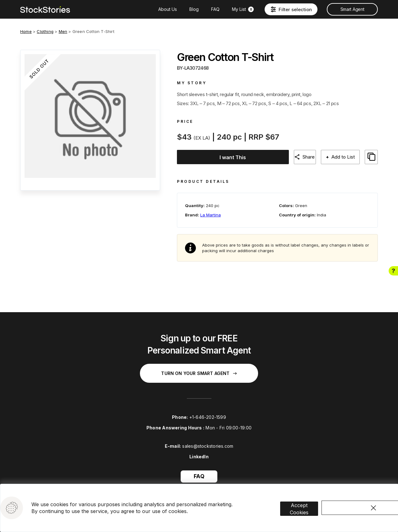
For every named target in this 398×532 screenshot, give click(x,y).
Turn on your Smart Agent (199, 370)
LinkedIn (199, 453)
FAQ (215, 9)
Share (307, 157)
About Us (168, 9)
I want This (230, 157)
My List (243, 9)
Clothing (45, 31)
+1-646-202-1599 (208, 414)
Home (26, 31)
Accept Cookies (308, 500)
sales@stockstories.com (208, 443)
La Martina (211, 211)
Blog (194, 9)
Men (63, 31)
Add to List (342, 157)
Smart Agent (352, 9)
